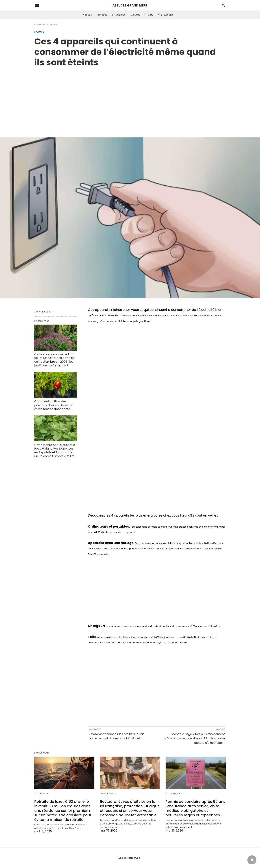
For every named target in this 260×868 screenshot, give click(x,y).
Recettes (135, 15)
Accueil (87, 15)
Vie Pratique (166, 15)
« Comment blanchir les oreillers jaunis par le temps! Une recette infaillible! (117, 736)
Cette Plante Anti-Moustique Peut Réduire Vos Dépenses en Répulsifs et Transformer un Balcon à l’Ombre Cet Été (55, 451)
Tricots (149, 15)
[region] (130, 98)
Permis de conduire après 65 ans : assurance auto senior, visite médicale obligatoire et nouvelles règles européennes (195, 808)
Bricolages (119, 15)
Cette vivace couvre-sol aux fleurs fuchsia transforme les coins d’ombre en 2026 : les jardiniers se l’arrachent (55, 360)
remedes (102, 15)
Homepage (40, 24)
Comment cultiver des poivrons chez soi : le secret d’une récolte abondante (54, 405)
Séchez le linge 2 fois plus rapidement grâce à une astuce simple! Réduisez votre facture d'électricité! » (194, 738)
